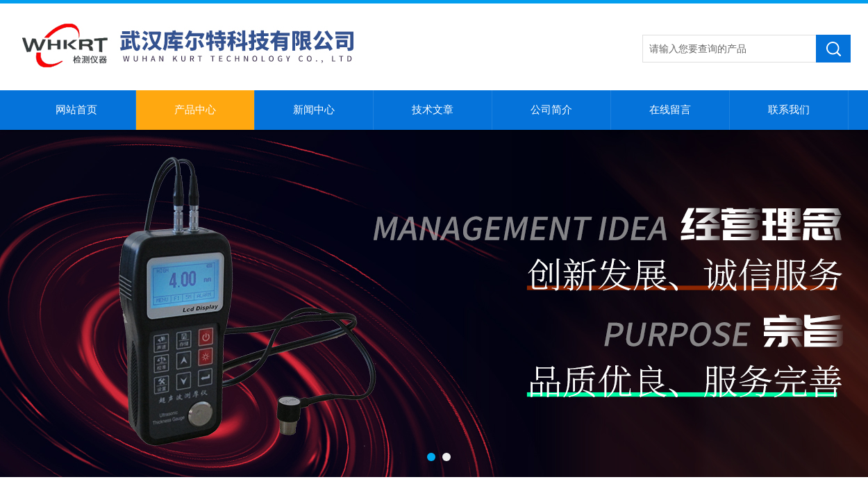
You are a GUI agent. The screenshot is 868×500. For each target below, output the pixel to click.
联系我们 (789, 110)
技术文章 (433, 110)
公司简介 (551, 110)
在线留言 (670, 110)
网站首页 (76, 110)
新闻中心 (314, 110)
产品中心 (195, 110)
